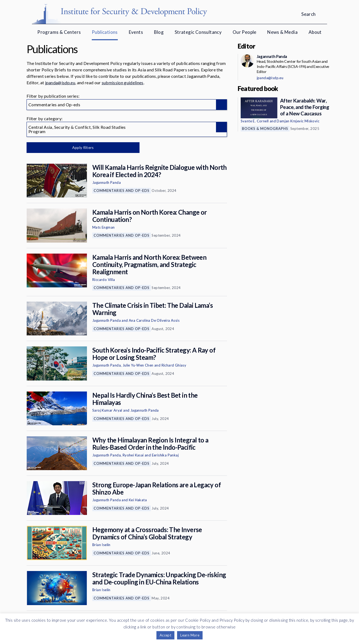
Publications (105, 32)
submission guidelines (123, 83)
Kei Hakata (138, 500)
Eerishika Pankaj (165, 455)
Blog (159, 32)
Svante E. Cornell (255, 121)
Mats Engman (103, 227)
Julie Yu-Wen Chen (138, 365)
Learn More (190, 635)
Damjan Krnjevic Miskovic (298, 121)
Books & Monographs (265, 129)
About (315, 32)
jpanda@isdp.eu (60, 83)
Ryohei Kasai (133, 455)
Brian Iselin (101, 545)
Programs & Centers (59, 32)
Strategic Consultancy (198, 32)
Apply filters (83, 147)
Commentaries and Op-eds (122, 191)
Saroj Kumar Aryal (107, 410)
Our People (245, 32)
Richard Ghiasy (174, 365)
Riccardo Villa (104, 280)
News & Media (282, 32)
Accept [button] (165, 635)
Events (136, 32)
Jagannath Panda (107, 182)
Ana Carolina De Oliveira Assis (154, 320)
